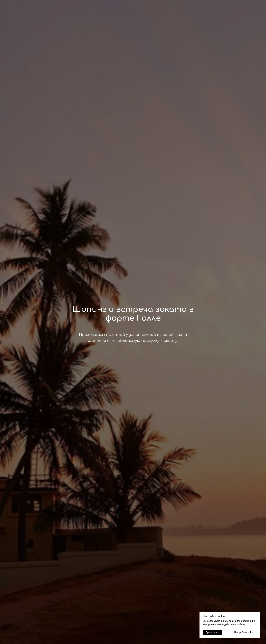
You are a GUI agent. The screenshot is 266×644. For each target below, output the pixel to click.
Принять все (212, 632)
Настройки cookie (244, 632)
